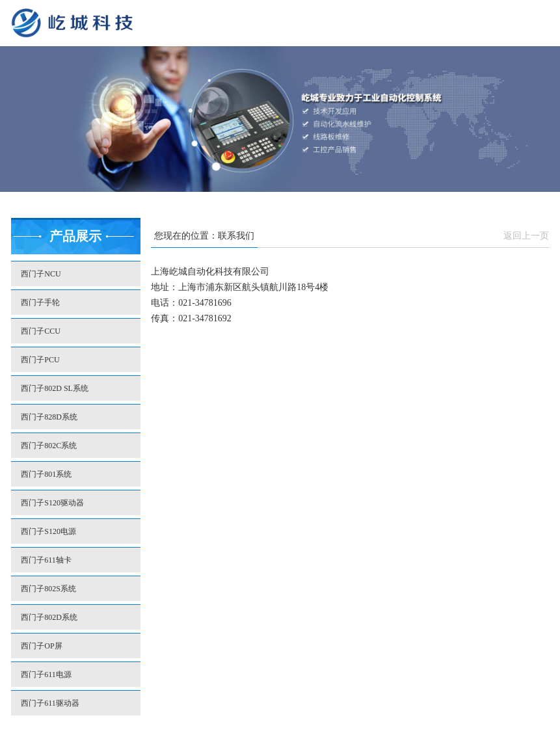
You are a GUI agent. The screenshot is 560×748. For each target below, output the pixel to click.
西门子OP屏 (41, 646)
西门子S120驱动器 (52, 503)
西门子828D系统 (49, 417)
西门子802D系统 (49, 617)
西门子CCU (41, 331)
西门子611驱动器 (50, 703)
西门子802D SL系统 (55, 388)
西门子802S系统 (48, 589)
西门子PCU (40, 360)
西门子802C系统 (49, 446)
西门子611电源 (46, 675)
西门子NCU (41, 274)
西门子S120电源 (48, 531)
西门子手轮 (40, 302)
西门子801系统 (46, 474)
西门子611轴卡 (46, 560)
